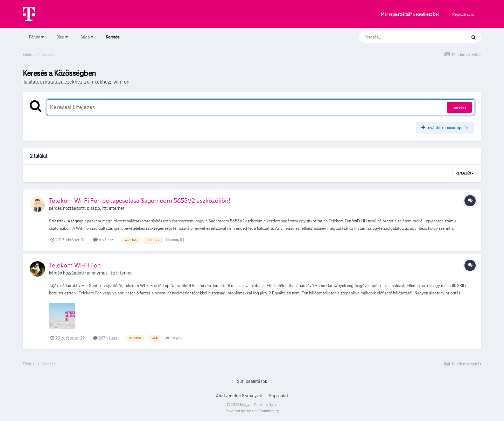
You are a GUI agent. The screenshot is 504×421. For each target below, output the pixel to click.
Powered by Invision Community (252, 411)
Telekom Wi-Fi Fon (75, 265)
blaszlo (93, 208)
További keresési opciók (445, 127)
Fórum (36, 37)
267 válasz (105, 338)
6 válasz (103, 240)
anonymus (97, 273)
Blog (62, 37)
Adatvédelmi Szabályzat (239, 396)
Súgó (87, 37)
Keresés (113, 40)
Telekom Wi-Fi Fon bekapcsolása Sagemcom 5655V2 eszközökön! (140, 201)
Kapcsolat (279, 396)
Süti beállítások (252, 381)
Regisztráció (463, 14)
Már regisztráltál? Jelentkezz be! (410, 15)
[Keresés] (405, 37)
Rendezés (465, 173)
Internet (117, 208)
